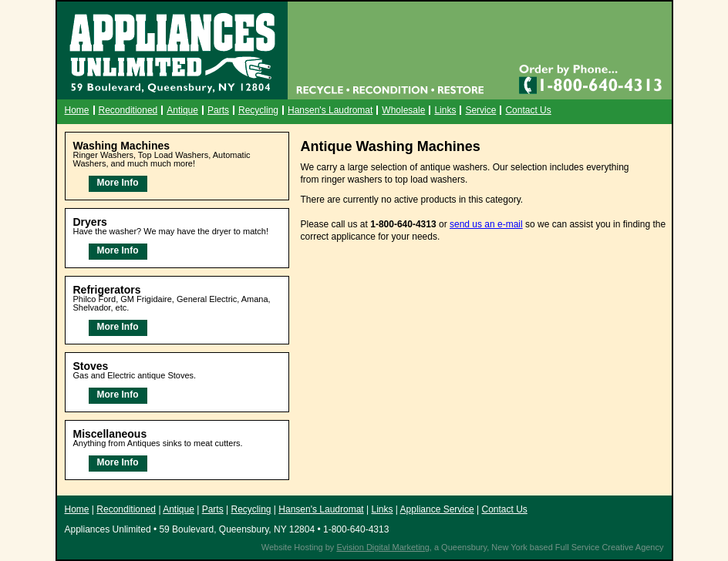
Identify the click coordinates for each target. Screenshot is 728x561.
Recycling (258, 110)
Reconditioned (128, 110)
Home (77, 110)
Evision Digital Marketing (383, 547)
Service (480, 110)
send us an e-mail (486, 224)
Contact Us (528, 110)
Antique (182, 110)
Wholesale (403, 110)
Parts (218, 110)
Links (445, 110)
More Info (118, 183)
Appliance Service (437, 509)
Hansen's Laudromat (330, 110)
